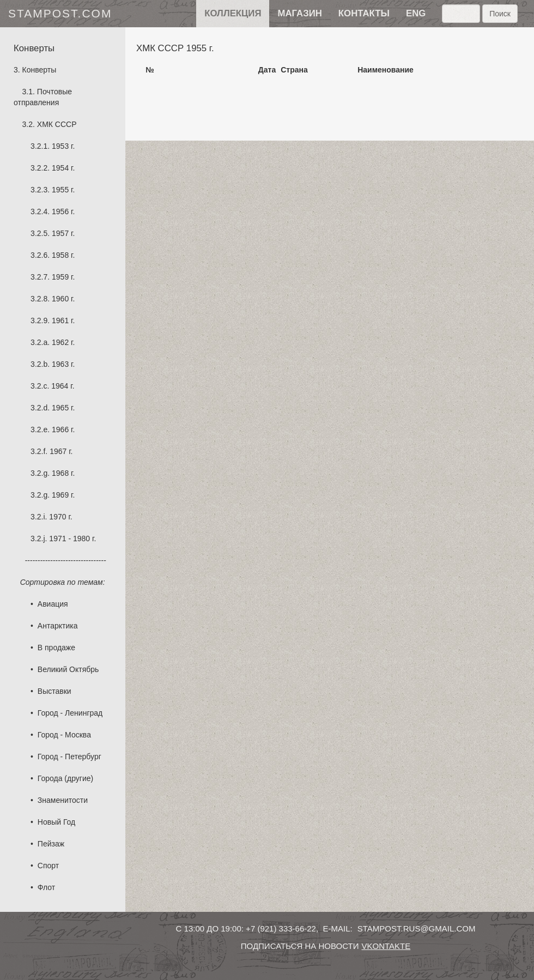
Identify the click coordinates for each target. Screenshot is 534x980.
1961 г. (63, 320)
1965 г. (63, 408)
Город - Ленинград (70, 713)
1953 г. (63, 146)
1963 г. (63, 364)
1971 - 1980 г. (72, 539)
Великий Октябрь (68, 669)
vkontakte (386, 946)
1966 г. (63, 429)
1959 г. (63, 277)
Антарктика (58, 626)
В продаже (56, 648)
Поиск (500, 14)
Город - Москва (64, 735)
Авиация (53, 604)
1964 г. (63, 386)
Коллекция (233, 13)
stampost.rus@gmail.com (417, 928)
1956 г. (63, 211)
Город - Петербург (69, 757)
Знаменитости (63, 800)
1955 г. (63, 190)
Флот (46, 887)
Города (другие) (65, 778)
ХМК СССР (57, 124)
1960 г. (63, 299)
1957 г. (63, 233)
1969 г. (63, 495)
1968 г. (63, 473)
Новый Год (56, 822)
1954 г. (63, 168)
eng (416, 13)
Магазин (299, 13)
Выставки (54, 691)
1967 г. (61, 451)
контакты (364, 13)
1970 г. (60, 517)
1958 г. (63, 255)
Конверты (40, 70)
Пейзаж (51, 844)
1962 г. (63, 342)
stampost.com (60, 13)
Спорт (48, 866)
